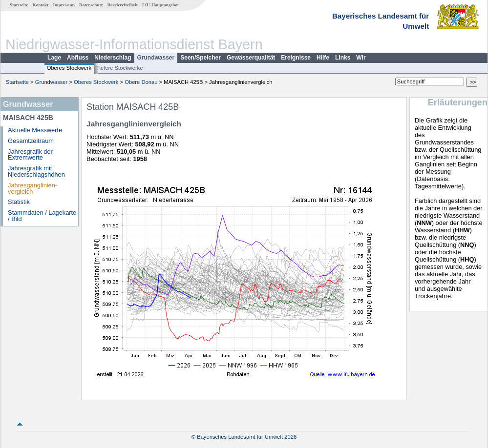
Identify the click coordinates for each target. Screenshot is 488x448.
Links (343, 58)
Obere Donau (141, 82)
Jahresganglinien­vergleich (32, 188)
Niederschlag (113, 58)
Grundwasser (156, 58)
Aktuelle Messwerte (35, 130)
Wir (361, 58)
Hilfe (323, 58)
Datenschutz (91, 5)
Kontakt (41, 5)
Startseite (19, 5)
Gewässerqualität (251, 58)
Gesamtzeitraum (31, 141)
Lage (54, 58)
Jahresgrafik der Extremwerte (30, 155)
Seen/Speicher (201, 58)
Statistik (19, 202)
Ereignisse (296, 58)
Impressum (64, 5)
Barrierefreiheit (123, 5)
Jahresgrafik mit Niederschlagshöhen (36, 171)
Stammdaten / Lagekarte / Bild (42, 216)
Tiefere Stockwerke (119, 68)
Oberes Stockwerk (69, 68)
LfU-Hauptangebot (160, 5)
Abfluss (78, 58)
